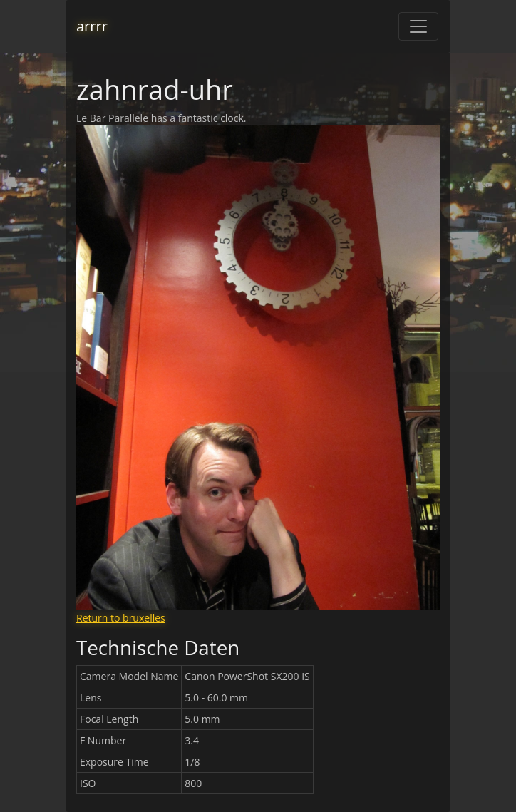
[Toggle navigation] (418, 26)
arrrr (92, 26)
